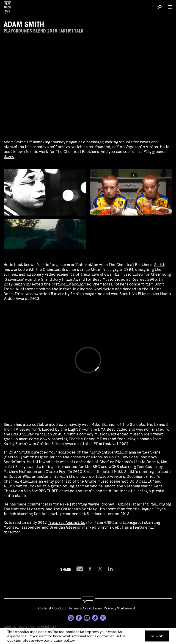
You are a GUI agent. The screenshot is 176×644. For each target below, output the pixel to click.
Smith (160, 264)
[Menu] (168, 7)
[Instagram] (71, 618)
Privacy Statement (120, 608)
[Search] (159, 8)
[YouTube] (87, 618)
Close (157, 636)
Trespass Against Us (67, 521)
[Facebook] (79, 618)
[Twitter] (103, 618)
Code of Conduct (52, 608)
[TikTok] (95, 618)
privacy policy (62, 640)
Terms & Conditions (85, 608)
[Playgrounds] (9, 7)
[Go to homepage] (88, 600)
